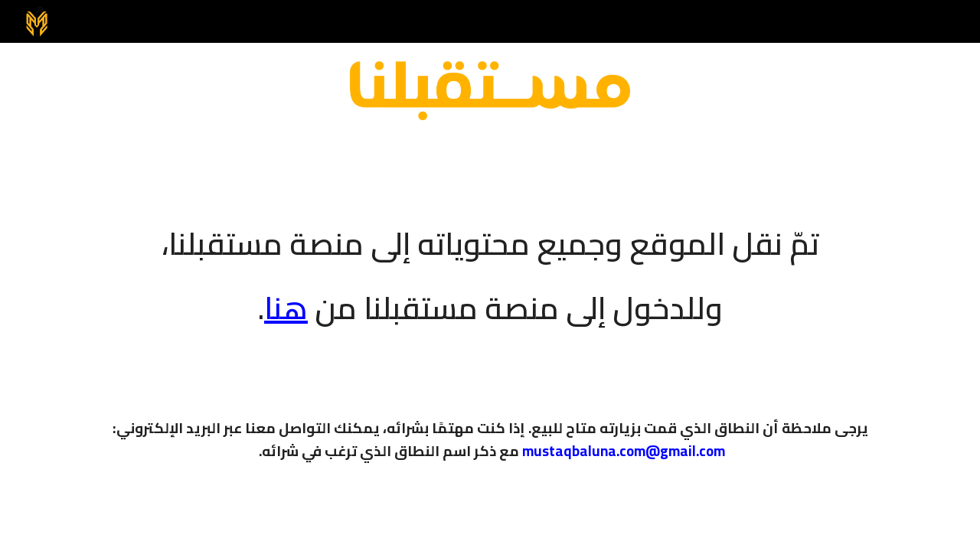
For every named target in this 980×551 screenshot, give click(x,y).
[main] (490, 266)
